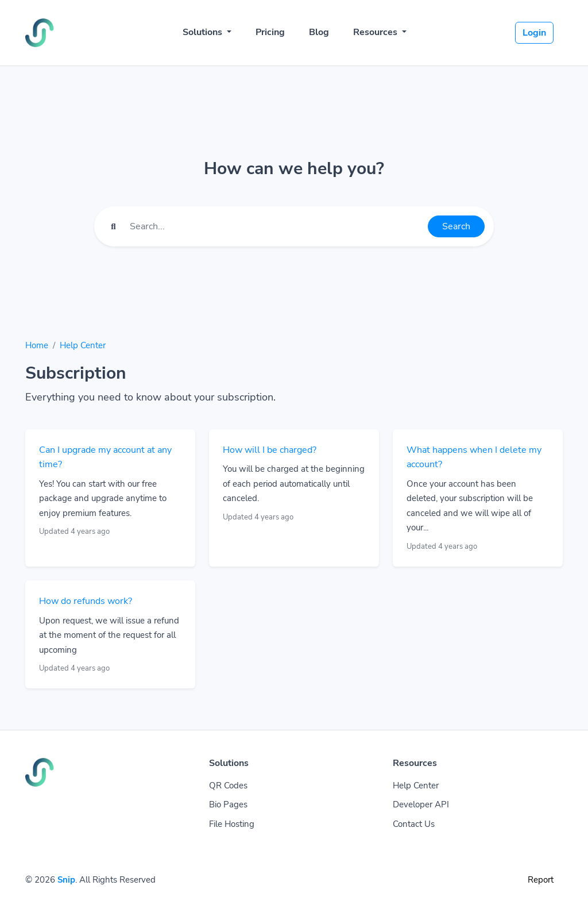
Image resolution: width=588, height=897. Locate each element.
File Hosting (232, 824)
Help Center (83, 345)
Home (37, 345)
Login (534, 33)
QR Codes (228, 786)
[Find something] (276, 226)
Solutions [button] (204, 32)
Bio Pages (228, 804)
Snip (66, 880)
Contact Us (414, 824)
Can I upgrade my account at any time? (105, 457)
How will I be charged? (270, 450)
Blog (319, 32)
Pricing (270, 32)
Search (456, 226)
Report (541, 880)
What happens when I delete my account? (474, 457)
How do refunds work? (86, 601)
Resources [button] (376, 32)
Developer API (421, 804)
